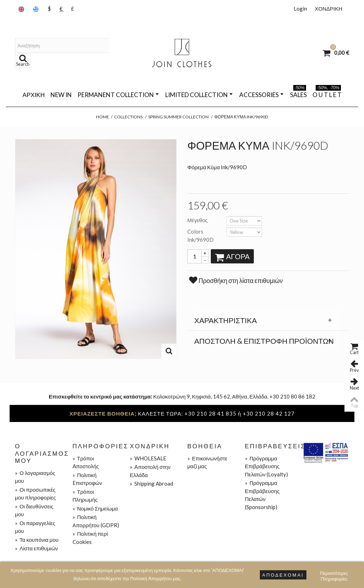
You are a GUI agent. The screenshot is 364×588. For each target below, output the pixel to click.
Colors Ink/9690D (201, 236)
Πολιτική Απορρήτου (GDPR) (96, 521)
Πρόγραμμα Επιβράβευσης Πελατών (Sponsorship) (262, 495)
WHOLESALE (148, 458)
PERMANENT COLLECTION (118, 95)
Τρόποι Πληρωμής (85, 496)
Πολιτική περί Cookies (90, 538)
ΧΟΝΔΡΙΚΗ (328, 9)
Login (300, 9)
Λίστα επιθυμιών (36, 548)
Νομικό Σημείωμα (95, 508)
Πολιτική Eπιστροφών (87, 479)
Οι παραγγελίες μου (35, 527)
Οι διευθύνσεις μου (34, 510)
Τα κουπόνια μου (37, 540)
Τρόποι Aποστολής (86, 462)
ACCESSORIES (261, 95)
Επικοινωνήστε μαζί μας (207, 462)
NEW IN (61, 95)
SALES (298, 93)
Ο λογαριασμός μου (35, 477)
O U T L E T (327, 93)
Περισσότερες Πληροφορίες (334, 574)
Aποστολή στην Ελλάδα (150, 471)
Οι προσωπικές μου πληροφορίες (35, 494)
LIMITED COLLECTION (199, 95)
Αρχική (33, 95)
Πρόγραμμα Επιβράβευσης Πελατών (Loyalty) (266, 466)
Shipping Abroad (151, 483)
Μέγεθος (198, 220)
